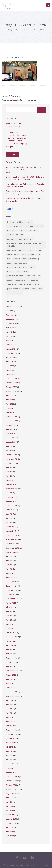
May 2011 (10, 709)
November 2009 (12, 781)
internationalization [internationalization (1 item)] (14, 250)
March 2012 (11, 683)
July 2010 (9, 747)
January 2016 (11, 582)
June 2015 (10, 611)
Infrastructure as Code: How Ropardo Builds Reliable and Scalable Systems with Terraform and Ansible (26, 170)
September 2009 (12, 789)
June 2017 (10, 514)
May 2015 (10, 616)
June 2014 (10, 649)
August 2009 (11, 793)
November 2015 (12, 590)
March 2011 (11, 717)
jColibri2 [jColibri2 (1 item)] (39, 250)
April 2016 (10, 569)
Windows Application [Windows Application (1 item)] (21, 289)
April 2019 (10, 476)
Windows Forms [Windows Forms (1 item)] (36, 289)
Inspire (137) (13, 146)
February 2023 (12, 374)
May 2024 (10, 332)
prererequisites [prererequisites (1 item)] (31, 276)
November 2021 (12, 421)
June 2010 (10, 751)
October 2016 (11, 544)
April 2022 (10, 404)
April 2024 (10, 336)
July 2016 (9, 556)
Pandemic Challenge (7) (17, 144)
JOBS (13, 154)
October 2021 (11, 425)
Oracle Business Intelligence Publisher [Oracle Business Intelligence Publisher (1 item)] (21, 267)
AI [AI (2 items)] (7, 222)
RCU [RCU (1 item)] (39, 276)
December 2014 (12, 637)
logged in (16, 100)
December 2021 (12, 417)
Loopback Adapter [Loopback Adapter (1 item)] (27, 254)
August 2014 (11, 641)
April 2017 (10, 522)
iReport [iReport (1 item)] (26, 250)
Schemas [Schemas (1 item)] (35, 280)
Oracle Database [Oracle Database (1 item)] (13, 271)
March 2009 (11, 815)
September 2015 (12, 599)
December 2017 (12, 506)
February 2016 (12, 578)
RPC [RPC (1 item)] (28, 280)
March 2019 (11, 480)
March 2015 (11, 624)
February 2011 (12, 721)
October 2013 (11, 662)
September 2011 (12, 696)
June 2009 (10, 802)
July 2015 (9, 607)
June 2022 (10, 400)
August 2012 (11, 675)
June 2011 (10, 705)
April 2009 (10, 810)
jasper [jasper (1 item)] (32, 250)
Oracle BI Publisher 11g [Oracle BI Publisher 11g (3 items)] (30, 259)
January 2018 (11, 501)
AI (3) (10, 129)
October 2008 (11, 819)
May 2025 (10, 311)
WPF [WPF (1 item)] (8, 293)
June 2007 (10, 832)
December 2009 (12, 777)
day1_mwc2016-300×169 (34, 29)
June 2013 (10, 666)
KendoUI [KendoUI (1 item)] (10, 254)
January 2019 (11, 484)
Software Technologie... (17, 138)
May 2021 (10, 434)
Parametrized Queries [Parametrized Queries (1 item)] (15, 276)
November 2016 (12, 539)
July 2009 (9, 798)
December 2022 (12, 378)
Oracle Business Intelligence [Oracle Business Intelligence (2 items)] (17, 263)
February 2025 (12, 315)
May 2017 (10, 518)
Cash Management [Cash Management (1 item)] (32, 226)
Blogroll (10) (13, 132)
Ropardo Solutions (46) (17, 135)
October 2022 (11, 387)
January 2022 (11, 412)
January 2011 (11, 726)
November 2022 (12, 383)
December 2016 (12, 535)
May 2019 (10, 472)
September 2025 (12, 307)
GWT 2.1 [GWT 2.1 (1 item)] (36, 230)
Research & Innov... (16, 141)
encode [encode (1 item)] (15, 230)
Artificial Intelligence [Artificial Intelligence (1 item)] (25, 222)
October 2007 (11, 823)
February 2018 (12, 497)
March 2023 (11, 370)
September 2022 (12, 391)
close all (17, 124)
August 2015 (11, 603)
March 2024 (11, 340)
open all (9, 124)
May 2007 (10, 836)
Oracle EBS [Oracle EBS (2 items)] (25, 271)
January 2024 (11, 349)
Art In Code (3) (14, 127)
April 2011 (10, 713)
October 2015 (11, 594)
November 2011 (12, 692)
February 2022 (12, 408)
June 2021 (10, 429)
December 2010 (12, 730)
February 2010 (12, 768)
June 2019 (10, 467)
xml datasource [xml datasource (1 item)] (17, 293)
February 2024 (12, 345)
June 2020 (10, 446)
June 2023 (10, 366)
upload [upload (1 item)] (9, 289)
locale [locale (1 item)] (17, 254)
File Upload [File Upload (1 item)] (23, 230)
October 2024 (11, 323)
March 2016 (11, 573)
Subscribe (15, 209)
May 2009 (10, 806)
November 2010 (12, 734)
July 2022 (9, 395)
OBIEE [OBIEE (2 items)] (9, 259)
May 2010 (10, 755)
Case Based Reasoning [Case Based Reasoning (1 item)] (15, 226)
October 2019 (11, 463)
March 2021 (11, 438)
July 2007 (9, 827)
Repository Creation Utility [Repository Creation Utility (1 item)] (16, 280)
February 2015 (12, 628)
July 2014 (9, 645)
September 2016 (12, 548)
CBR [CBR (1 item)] (42, 226)
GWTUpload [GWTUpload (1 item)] (10, 235)
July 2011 (9, 700)
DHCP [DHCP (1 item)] (8, 230)
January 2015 (11, 633)
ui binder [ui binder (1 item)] (36, 284)
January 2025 (11, 319)
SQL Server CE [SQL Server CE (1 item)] (11, 284)
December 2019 (12, 455)
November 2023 (12, 353)
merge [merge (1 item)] (38, 254)
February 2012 (12, 688)
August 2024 (11, 328)
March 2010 (11, 764)
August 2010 (11, 743)
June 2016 (10, 561)
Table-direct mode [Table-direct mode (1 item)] (25, 284)
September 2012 (12, 671)
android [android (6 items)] (12, 222)
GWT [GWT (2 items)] (30, 230)
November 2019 (12, 459)
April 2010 (10, 760)
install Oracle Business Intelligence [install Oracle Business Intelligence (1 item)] (19, 239)
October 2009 (11, 785)
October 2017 (11, 510)
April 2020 (10, 451)
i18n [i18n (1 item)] (22, 235)
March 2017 (11, 527)
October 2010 (11, 738)
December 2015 (12, 586)
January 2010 (11, 772)
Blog (10, 29)
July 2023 (9, 362)
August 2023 (11, 357)
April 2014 (10, 654)
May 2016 (10, 565)
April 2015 (10, 620)
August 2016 (11, 552)
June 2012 (10, 679)
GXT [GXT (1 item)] (17, 235)
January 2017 (11, 531)
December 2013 (12, 658)
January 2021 (11, 442)
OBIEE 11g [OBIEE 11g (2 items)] (16, 259)
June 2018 (10, 493)
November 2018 (12, 489)
